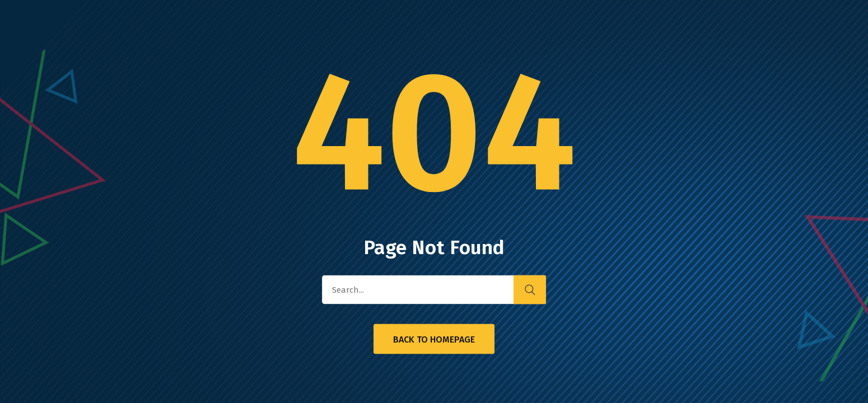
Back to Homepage (434, 339)
